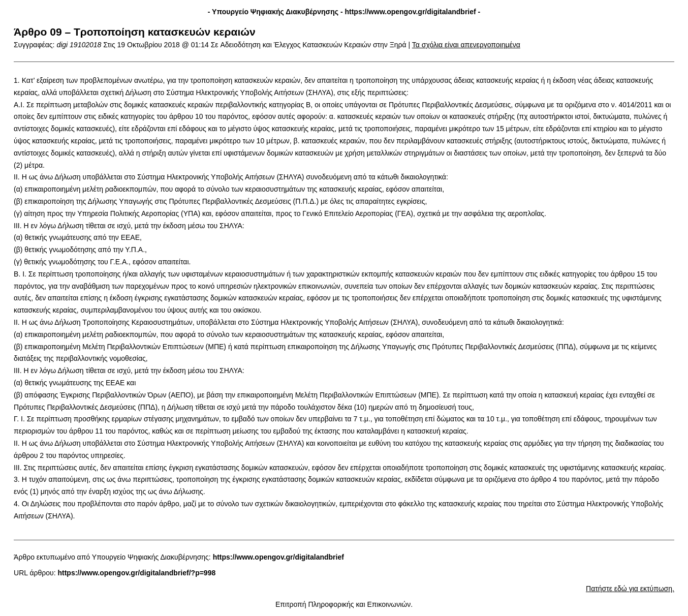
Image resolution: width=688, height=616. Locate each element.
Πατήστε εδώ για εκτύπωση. (630, 589)
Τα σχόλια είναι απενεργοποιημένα (466, 45)
